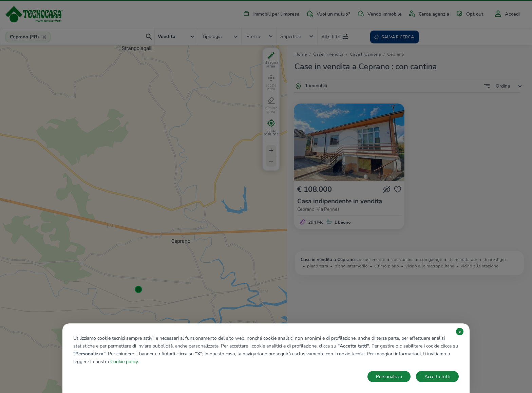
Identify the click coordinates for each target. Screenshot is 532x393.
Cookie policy (124, 362)
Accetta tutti (437, 377)
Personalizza (389, 377)
